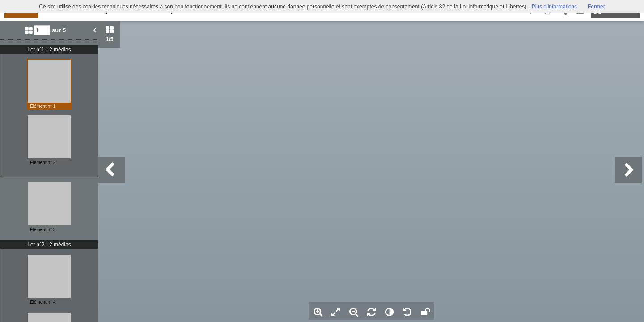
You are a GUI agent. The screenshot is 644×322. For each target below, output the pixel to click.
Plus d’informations (554, 7)
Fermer (596, 7)
